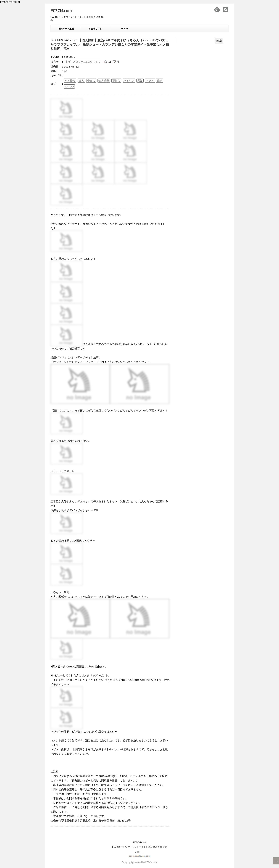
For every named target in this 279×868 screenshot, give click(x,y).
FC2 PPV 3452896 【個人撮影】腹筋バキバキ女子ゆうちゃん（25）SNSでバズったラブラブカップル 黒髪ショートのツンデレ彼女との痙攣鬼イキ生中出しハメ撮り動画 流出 (110, 44)
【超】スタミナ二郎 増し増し (82, 62)
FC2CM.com (61, 11)
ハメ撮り (70, 81)
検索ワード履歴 (66, 29)
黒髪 (140, 81)
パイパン (129, 81)
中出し (91, 81)
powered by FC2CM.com (145, 862)
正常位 (116, 81)
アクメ (150, 81)
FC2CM (125, 29)
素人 (81, 81)
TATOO (69, 86)
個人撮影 (104, 81)
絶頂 (160, 81)
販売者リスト (95, 29)
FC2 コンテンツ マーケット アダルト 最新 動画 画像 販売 (140, 847)
